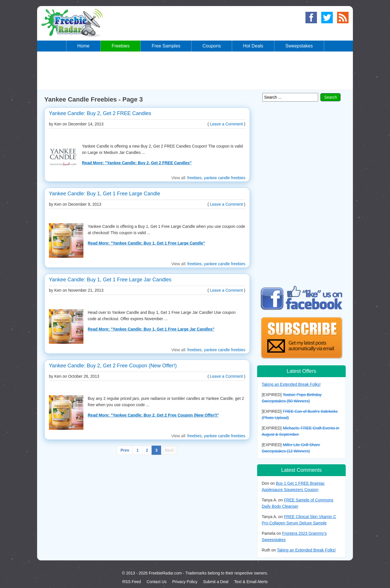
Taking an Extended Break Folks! (291, 384)
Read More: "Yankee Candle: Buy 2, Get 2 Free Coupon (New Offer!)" (153, 415)
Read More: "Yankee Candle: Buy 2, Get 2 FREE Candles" (137, 163)
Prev (125, 450)
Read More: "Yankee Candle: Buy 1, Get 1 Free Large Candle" (146, 243)
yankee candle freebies (225, 178)
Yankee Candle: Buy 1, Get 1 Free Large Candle (105, 194)
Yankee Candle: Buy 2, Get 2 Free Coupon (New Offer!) (113, 366)
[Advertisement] (195, 70)
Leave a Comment (226, 124)
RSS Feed (132, 582)
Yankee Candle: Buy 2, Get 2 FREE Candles (100, 113)
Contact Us (157, 582)
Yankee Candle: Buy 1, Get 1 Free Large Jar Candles (110, 280)
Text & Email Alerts (251, 582)
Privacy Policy (185, 582)
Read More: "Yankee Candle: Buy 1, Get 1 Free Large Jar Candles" (151, 329)
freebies (194, 178)
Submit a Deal (216, 582)
